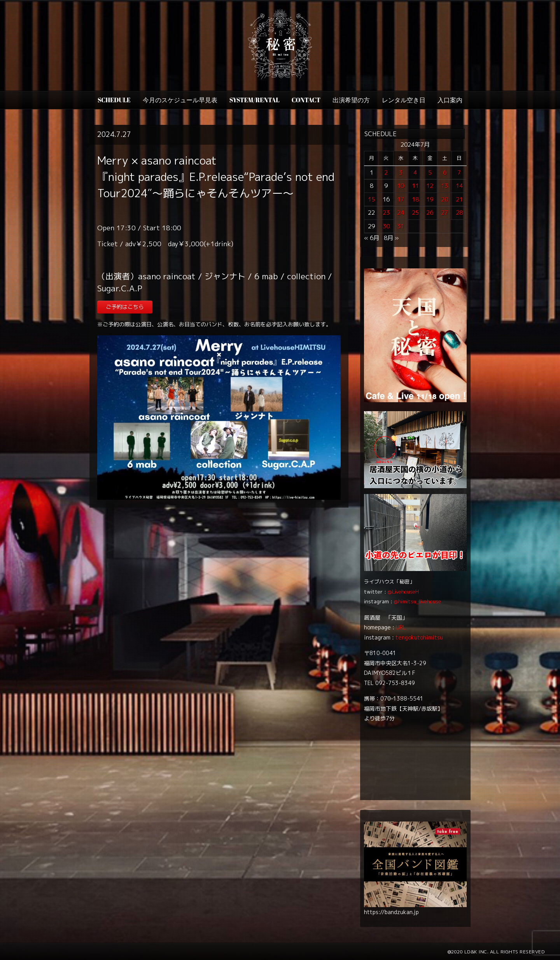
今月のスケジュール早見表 (180, 100)
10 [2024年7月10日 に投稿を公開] (401, 186)
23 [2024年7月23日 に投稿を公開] (386, 213)
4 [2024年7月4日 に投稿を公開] (415, 173)
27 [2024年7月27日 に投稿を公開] (444, 213)
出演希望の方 (351, 100)
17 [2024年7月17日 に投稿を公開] (401, 199)
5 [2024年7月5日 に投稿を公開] (430, 173)
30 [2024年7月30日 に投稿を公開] (386, 226)
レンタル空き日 (404, 100)
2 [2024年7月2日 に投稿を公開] (386, 173)
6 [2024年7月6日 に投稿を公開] (445, 173)
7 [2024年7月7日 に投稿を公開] (459, 173)
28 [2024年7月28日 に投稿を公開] (459, 213)
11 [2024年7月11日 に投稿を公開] (415, 186)
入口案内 (450, 100)
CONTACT (306, 100)
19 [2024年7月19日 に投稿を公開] (430, 199)
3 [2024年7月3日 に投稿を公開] (401, 173)
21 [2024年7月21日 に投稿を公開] (459, 199)
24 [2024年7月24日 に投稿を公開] (401, 213)
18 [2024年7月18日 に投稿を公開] (415, 199)
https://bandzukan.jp (391, 912)
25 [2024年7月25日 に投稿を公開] (415, 213)
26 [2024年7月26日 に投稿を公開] (430, 213)
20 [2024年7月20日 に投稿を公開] (444, 199)
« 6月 (372, 238)
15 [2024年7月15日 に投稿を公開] (371, 199)
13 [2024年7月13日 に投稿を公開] (444, 186)
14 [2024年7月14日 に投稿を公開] (459, 186)
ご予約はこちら (125, 307)
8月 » (391, 238)
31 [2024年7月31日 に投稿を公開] (401, 226)
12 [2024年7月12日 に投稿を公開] (430, 186)
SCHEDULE (114, 100)
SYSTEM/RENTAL (255, 100)
